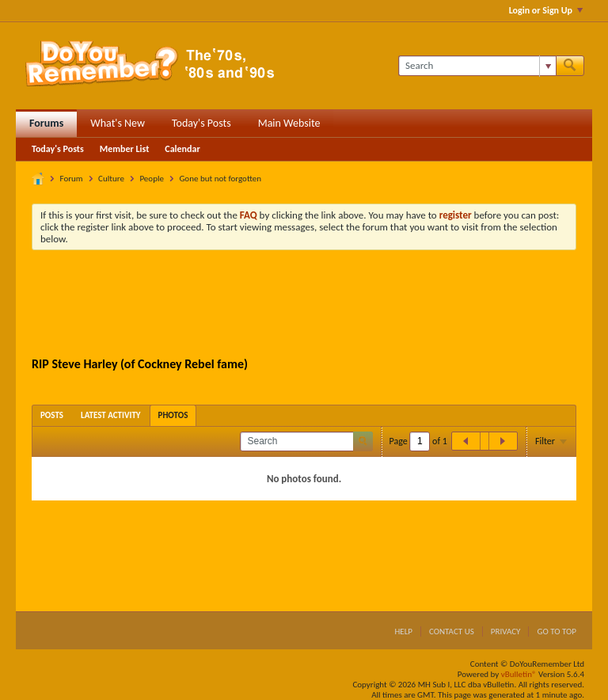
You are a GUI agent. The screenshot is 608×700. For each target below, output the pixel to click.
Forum (72, 179)
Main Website (289, 123)
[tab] (52, 415)
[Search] (477, 66)
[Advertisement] (320, 306)
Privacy (506, 632)
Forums (46, 123)
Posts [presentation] (52, 415)
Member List (125, 149)
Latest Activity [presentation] (111, 415)
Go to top (557, 632)
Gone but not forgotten (220, 179)
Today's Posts (201, 123)
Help (403, 632)
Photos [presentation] (173, 415)
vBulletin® (519, 674)
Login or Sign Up (546, 10)
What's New (118, 123)
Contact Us (452, 632)
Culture (111, 179)
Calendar (182, 149)
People (152, 179)
